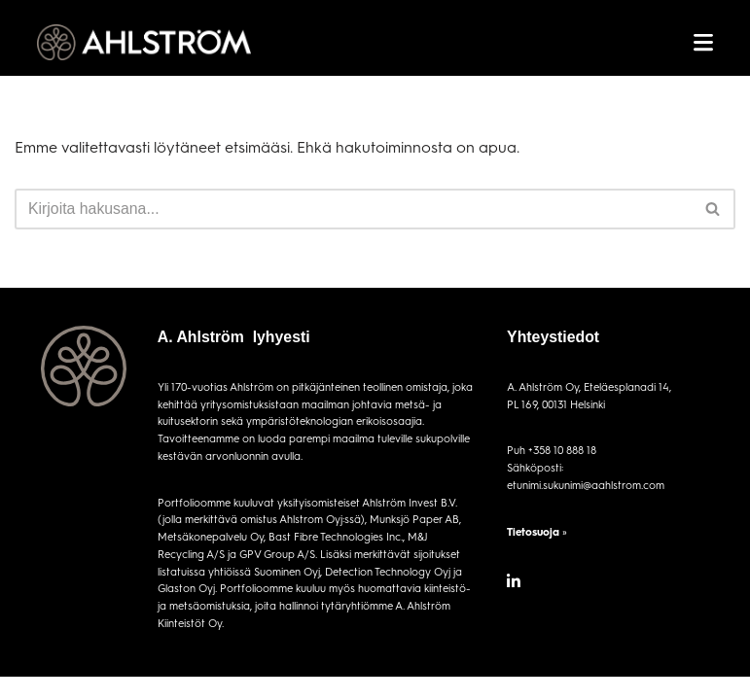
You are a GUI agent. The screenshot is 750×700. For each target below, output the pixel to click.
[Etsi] (353, 209)
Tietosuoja (533, 531)
